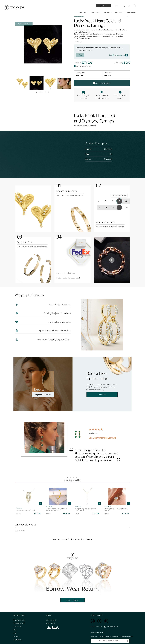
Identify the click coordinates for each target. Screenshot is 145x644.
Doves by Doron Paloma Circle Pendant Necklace (116, 510)
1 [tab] (37, 92)
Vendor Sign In (50, 623)
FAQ (15, 633)
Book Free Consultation (119, 55)
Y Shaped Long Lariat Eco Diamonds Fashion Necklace (85, 510)
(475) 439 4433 (96, 627)
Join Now (103, 6)
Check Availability (102, 83)
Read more (78, 42)
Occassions (119, 12)
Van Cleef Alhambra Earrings (102, 438)
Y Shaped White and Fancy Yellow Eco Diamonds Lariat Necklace (56, 510)
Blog (15, 630)
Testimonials (17, 640)
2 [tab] (40, 92)
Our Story (16, 636)
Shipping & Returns (19, 620)
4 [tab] (45, 92)
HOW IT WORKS (131, 12)
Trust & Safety (18, 627)
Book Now (102, 395)
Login (117, 6)
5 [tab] (48, 92)
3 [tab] (42, 92)
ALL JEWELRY (83, 12)
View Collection (72, 600)
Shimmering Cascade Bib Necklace (26, 510)
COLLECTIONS (108, 12)
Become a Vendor (51, 620)
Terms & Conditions (19, 623)
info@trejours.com (111, 627)
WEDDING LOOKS (95, 12)
